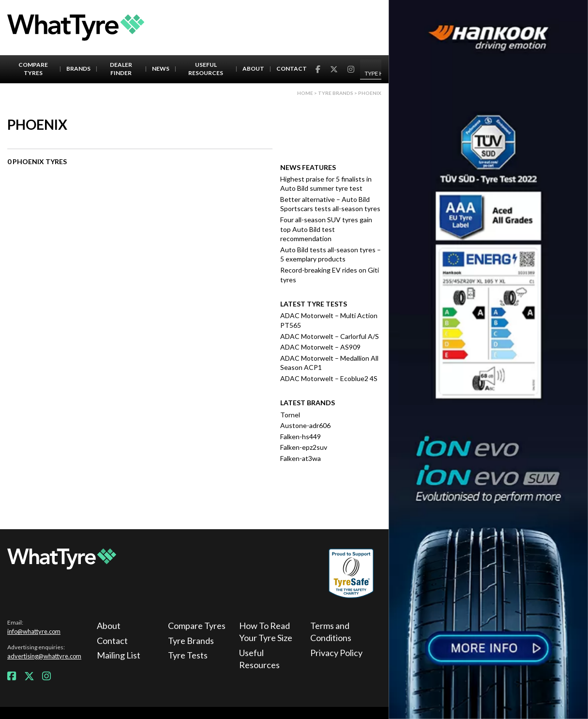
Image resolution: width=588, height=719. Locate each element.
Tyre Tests (188, 655)
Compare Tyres (33, 69)
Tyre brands (336, 93)
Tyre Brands (191, 641)
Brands (78, 69)
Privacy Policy (336, 653)
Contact (292, 69)
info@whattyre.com (34, 631)
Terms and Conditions (331, 632)
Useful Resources (206, 69)
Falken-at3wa (301, 458)
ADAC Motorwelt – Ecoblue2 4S (329, 378)
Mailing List (119, 655)
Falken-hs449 (301, 436)
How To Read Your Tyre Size (266, 632)
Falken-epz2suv (304, 447)
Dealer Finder (121, 69)
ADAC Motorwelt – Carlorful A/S (330, 336)
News (161, 69)
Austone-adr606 (305, 425)
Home (305, 93)
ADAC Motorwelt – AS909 (320, 347)
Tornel (290, 415)
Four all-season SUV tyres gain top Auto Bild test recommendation (326, 229)
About (253, 69)
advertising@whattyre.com (44, 656)
